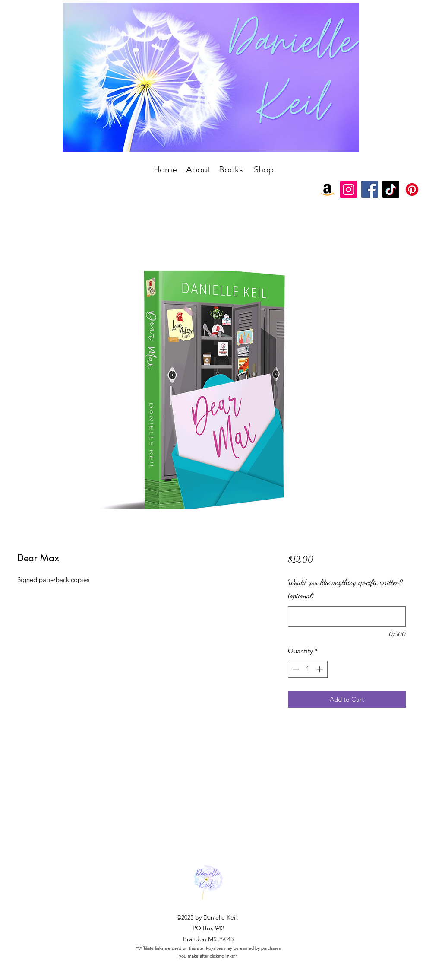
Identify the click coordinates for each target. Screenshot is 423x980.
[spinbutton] (308, 669)
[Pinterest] (412, 189)
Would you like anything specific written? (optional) (345, 589)
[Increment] (320, 669)
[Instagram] (349, 189)
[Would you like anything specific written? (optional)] (347, 616)
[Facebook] (370, 189)
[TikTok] (391, 189)
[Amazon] (327, 189)
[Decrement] (295, 669)
